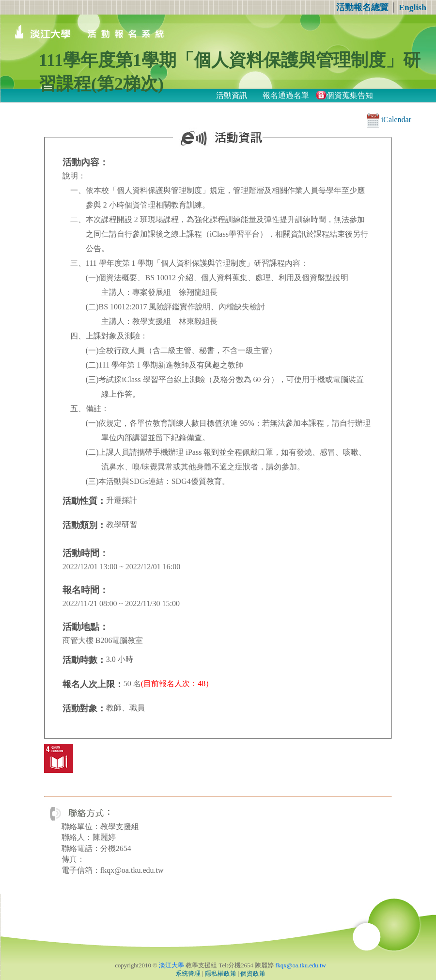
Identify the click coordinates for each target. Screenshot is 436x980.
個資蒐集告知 (350, 95)
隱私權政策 (221, 974)
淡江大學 (171, 965)
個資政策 (253, 974)
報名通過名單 (286, 95)
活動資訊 (232, 95)
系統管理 (188, 974)
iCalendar (389, 120)
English (413, 7)
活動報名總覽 (362, 7)
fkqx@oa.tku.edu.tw (301, 965)
